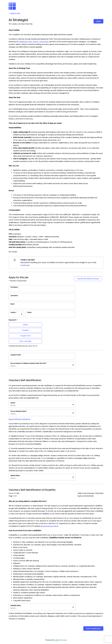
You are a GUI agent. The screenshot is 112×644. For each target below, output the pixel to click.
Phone (30, 312)
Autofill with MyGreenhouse (88, 279)
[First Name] (42, 290)
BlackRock (23, 42)
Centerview (44, 42)
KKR (30, 42)
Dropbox (25, 330)
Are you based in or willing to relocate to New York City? (29, 363)
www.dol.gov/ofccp (50, 526)
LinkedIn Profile (16, 355)
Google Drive (25, 336)
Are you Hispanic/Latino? (18, 411)
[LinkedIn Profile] (42, 358)
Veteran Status (15, 476)
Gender (13, 403)
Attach (25, 325)
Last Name (14, 296)
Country (13, 312)
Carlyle (35, 42)
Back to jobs (14, 13)
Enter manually (25, 341)
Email (13, 304)
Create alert (25, 265)
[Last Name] (42, 299)
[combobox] (11, 315)
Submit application (93, 628)
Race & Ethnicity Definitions (19, 419)
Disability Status (16, 605)
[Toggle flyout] (21, 314)
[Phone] (50, 315)
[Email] (42, 307)
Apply (98, 21)
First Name (14, 287)
